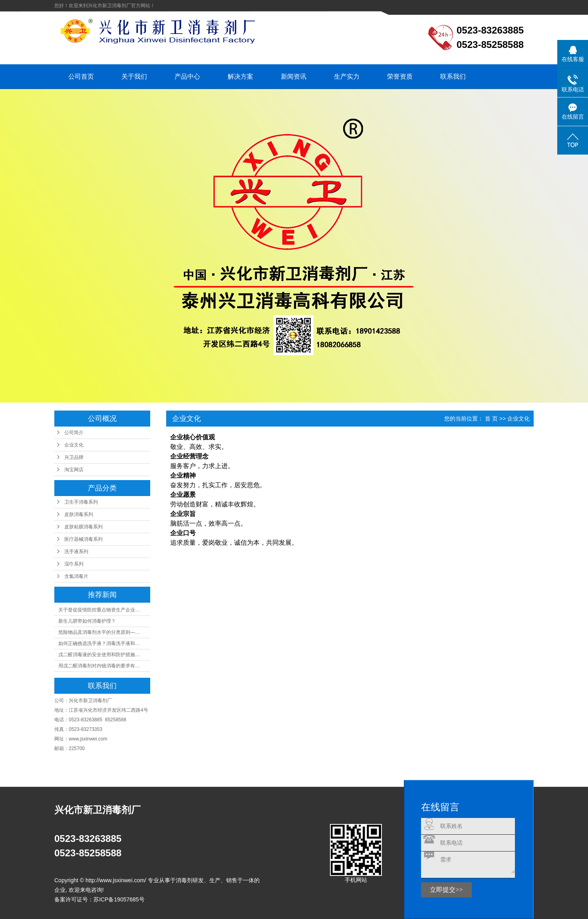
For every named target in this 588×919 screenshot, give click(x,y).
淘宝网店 (74, 470)
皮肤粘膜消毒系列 (83, 527)
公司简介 (74, 433)
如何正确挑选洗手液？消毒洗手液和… (99, 643)
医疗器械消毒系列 (83, 539)
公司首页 (81, 76)
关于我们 (134, 76)
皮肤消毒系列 (79, 514)
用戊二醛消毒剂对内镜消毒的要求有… (99, 666)
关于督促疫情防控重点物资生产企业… (99, 610)
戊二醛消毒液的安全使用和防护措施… (99, 655)
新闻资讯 (294, 76)
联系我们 (453, 76)
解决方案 (240, 76)
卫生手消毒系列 (81, 502)
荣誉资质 (400, 76)
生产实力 (347, 76)
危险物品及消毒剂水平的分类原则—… (99, 632)
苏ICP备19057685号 (119, 899)
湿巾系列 (74, 564)
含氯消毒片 (76, 576)
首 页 (491, 419)
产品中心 (187, 76)
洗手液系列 (76, 552)
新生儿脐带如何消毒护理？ (87, 621)
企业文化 (74, 445)
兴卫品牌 (74, 457)
